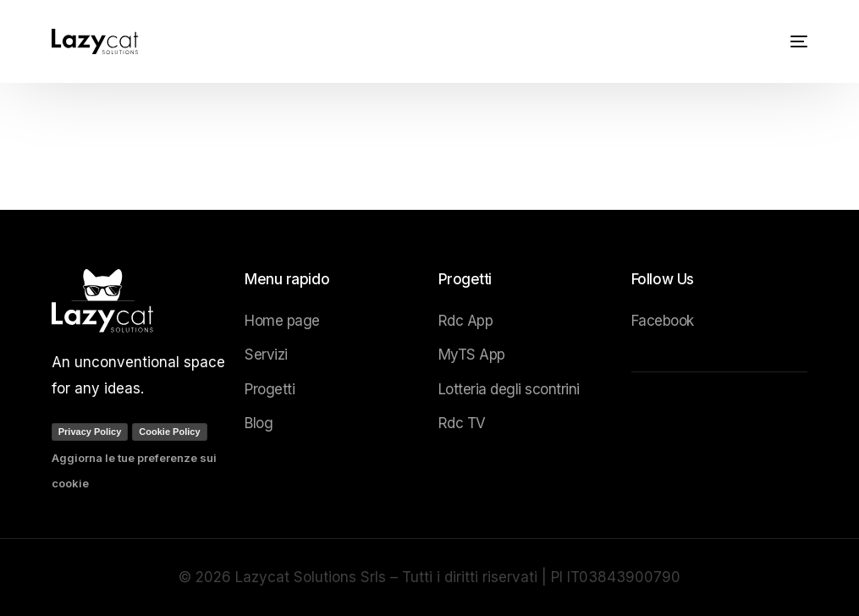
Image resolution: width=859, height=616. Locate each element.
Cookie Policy (169, 432)
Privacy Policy (90, 432)
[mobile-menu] (792, 41)
